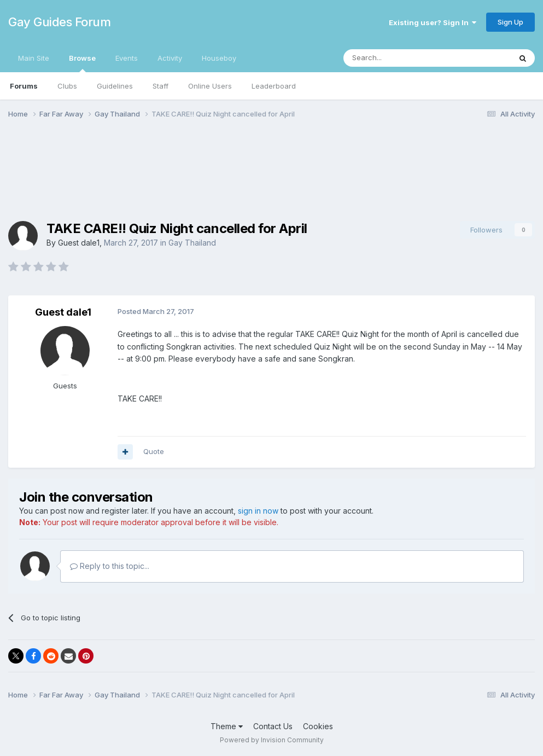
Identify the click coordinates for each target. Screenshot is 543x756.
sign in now (258, 511)
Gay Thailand (192, 243)
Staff (160, 86)
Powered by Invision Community (272, 740)
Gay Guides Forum (59, 22)
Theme (227, 726)
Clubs (67, 86)
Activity (170, 58)
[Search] (399, 58)
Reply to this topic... (110, 566)
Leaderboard (274, 86)
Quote (154, 451)
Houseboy (219, 58)
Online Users (210, 86)
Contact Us (273, 726)
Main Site (34, 58)
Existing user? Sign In (433, 22)
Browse (82, 63)
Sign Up (510, 22)
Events (127, 58)
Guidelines (115, 86)
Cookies (318, 726)
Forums (24, 86)
